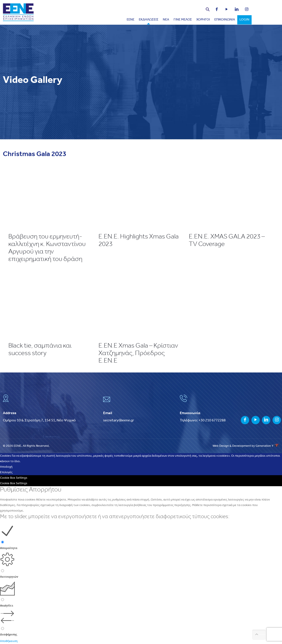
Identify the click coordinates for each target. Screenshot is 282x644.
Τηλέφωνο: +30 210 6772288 (203, 420)
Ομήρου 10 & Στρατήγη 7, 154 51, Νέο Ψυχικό (39, 420)
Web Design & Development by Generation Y (246, 446)
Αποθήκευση (9, 641)
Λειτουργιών (9, 577)
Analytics (7, 606)
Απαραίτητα (9, 548)
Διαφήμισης (9, 635)
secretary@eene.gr (119, 420)
